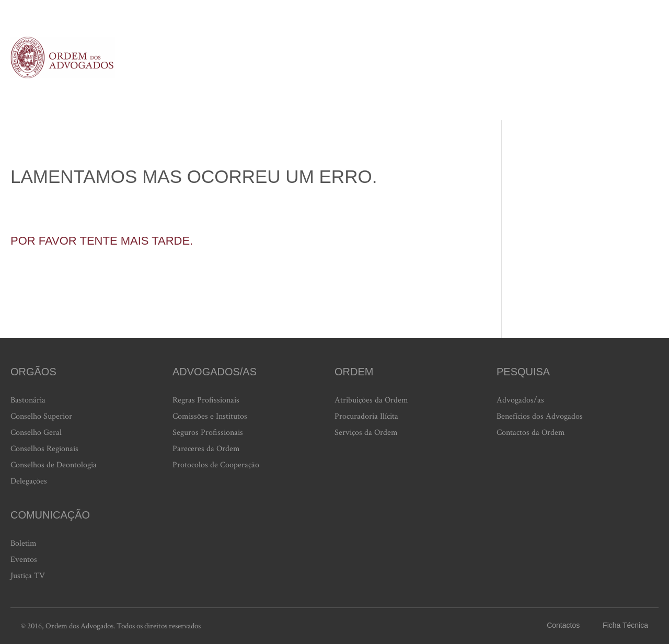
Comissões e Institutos (210, 416)
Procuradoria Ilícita (366, 416)
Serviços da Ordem (366, 433)
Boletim (24, 543)
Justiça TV (28, 576)
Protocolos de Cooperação (216, 465)
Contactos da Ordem (531, 433)
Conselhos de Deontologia (54, 465)
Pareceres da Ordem (206, 449)
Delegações (29, 481)
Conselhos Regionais (44, 449)
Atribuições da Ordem (371, 400)
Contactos (563, 625)
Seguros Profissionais (208, 433)
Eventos (24, 560)
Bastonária (28, 400)
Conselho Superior (41, 416)
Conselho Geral (36, 433)
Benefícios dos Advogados (540, 416)
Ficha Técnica (625, 625)
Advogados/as (520, 400)
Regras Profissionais (206, 400)
